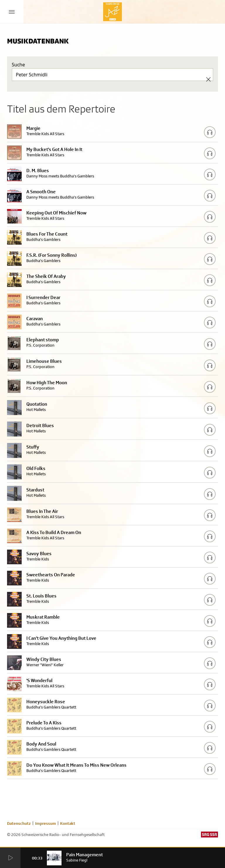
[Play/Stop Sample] (210, 132)
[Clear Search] (208, 79)
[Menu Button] (12, 12)
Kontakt (68, 823)
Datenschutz (19, 823)
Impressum (46, 823)
